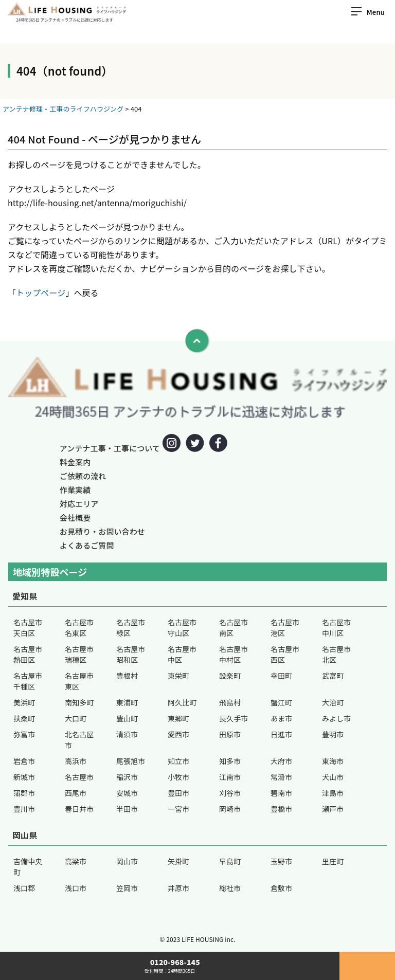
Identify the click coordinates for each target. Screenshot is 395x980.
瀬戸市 (333, 809)
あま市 (281, 718)
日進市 (281, 734)
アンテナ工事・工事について (110, 448)
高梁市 (76, 861)
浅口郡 (24, 888)
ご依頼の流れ (83, 476)
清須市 (127, 734)
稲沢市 (127, 777)
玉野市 (281, 861)
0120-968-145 (170, 966)
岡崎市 (230, 809)
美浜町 (24, 702)
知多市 (230, 761)
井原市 (178, 888)
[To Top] (197, 341)
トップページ (41, 293)
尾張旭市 (131, 761)
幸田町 (281, 676)
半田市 (127, 809)
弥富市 (24, 734)
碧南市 (281, 793)
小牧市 (178, 777)
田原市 (230, 734)
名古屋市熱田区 (28, 654)
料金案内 (75, 462)
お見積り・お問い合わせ (102, 531)
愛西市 (178, 734)
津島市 (333, 793)
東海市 (333, 761)
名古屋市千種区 (28, 681)
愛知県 (25, 596)
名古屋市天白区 (28, 628)
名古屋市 (79, 777)
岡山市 (127, 861)
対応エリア (79, 504)
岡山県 (25, 835)
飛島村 (230, 702)
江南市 (230, 777)
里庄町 (333, 861)
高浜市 (76, 761)
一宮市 (178, 809)
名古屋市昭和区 (131, 654)
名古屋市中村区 (234, 654)
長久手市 (234, 718)
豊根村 (127, 676)
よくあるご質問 (87, 545)
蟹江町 (281, 702)
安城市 (127, 793)
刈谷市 (230, 793)
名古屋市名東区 (79, 628)
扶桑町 (24, 718)
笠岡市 (127, 888)
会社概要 (75, 518)
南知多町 (79, 702)
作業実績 (75, 490)
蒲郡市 (24, 793)
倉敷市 (281, 888)
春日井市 (79, 809)
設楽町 (230, 676)
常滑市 (281, 777)
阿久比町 (182, 702)
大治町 (333, 702)
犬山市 (333, 777)
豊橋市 (281, 809)
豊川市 (24, 809)
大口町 (76, 718)
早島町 (230, 861)
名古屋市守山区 (182, 628)
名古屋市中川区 (336, 628)
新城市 (24, 777)
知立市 (178, 761)
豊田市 (178, 793)
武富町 (333, 676)
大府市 (281, 761)
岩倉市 (24, 761)
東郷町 (178, 718)
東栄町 (178, 676)
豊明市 (333, 734)
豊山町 (127, 718)
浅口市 (76, 888)
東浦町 (127, 702)
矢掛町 (178, 861)
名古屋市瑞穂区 (79, 654)
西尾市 (76, 793)
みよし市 (336, 718)
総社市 (230, 888)
